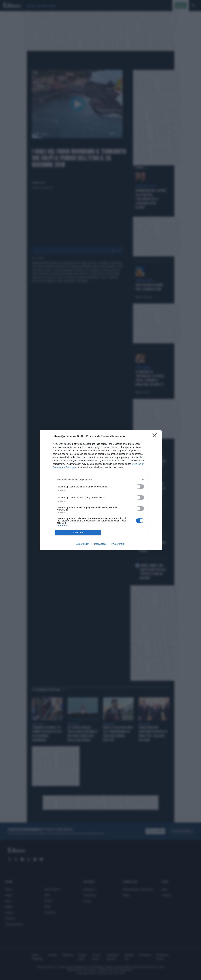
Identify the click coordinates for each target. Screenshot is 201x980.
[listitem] (101, 480)
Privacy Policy (118, 544)
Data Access (100, 544)
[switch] (140, 487)
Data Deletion (83, 544)
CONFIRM (78, 533)
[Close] (156, 436)
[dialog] (101, 490)
